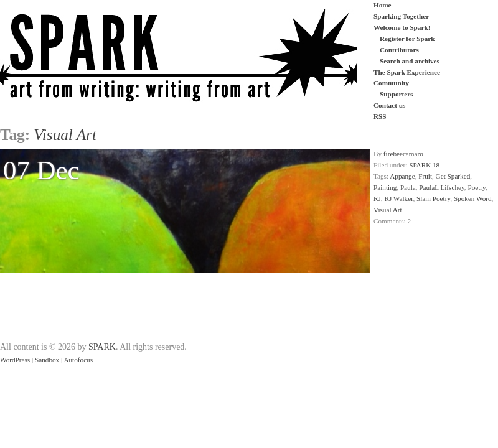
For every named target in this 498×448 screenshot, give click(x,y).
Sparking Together (401, 16)
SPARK (102, 347)
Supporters (396, 94)
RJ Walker (398, 198)
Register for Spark (407, 39)
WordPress (15, 360)
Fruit (425, 176)
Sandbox (47, 360)
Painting (385, 187)
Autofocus (78, 360)
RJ (377, 198)
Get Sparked (453, 176)
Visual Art (388, 210)
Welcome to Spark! (402, 27)
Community (391, 83)
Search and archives (410, 61)
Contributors (399, 50)
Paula (408, 187)
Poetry (476, 187)
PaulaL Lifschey (441, 187)
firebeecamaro (403, 154)
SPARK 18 (424, 165)
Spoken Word (473, 198)
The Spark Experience (407, 72)
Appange (402, 176)
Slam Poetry (433, 198)
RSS (380, 116)
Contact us (389, 105)
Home (383, 5)
